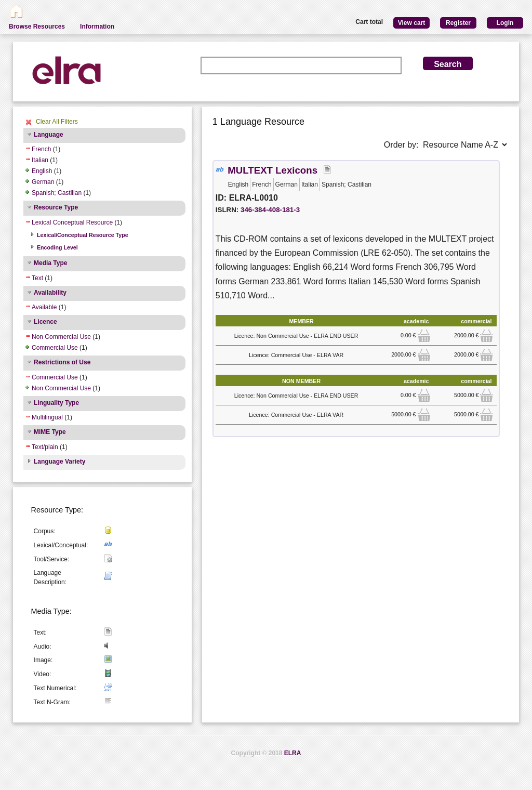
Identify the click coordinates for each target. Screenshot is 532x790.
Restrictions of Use (62, 362)
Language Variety (59, 462)
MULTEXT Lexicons (272, 170)
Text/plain (45, 447)
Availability (50, 293)
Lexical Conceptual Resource (72, 222)
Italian (40, 160)
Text (37, 278)
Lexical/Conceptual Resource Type (83, 235)
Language (49, 135)
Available (44, 307)
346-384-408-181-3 (270, 210)
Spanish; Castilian (57, 193)
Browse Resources (37, 27)
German (43, 182)
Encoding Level (57, 247)
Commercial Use (55, 348)
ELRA (293, 753)
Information (97, 27)
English (42, 171)
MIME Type (50, 432)
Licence (45, 322)
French (41, 149)
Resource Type (56, 207)
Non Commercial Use (61, 337)
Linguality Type (56, 403)
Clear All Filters (57, 122)
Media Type (50, 263)
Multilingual (47, 417)
